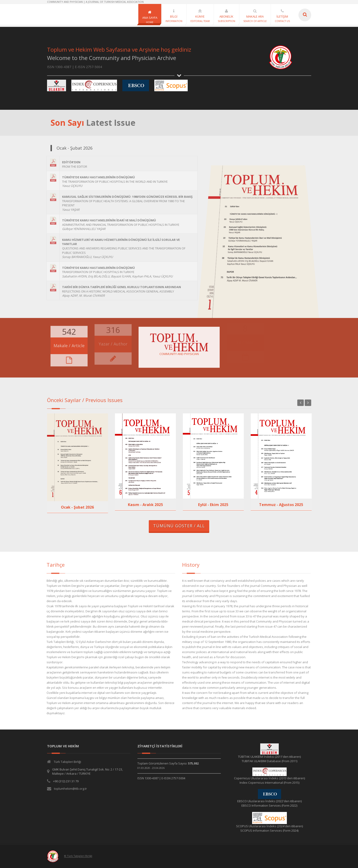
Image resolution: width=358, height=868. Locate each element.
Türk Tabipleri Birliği (67, 762)
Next (308, 403)
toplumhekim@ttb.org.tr (70, 789)
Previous (301, 403)
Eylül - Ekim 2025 (213, 505)
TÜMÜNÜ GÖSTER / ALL (179, 526)
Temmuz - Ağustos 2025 (281, 505)
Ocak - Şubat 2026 (77, 507)
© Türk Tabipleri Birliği (78, 856)
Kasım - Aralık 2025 (145, 505)
